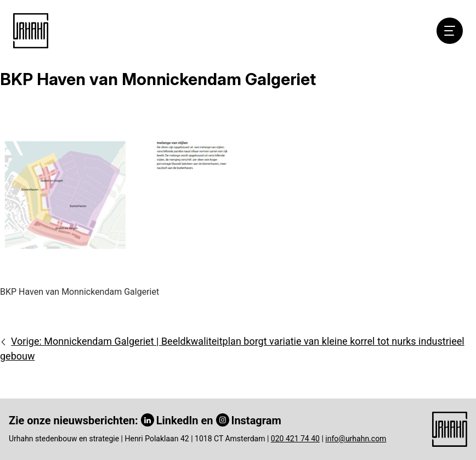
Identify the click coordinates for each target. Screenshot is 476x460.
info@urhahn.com (356, 439)
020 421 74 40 (295, 439)
